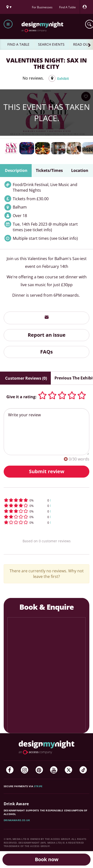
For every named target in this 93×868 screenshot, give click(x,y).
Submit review (47, 471)
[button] (46, 500)
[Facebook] (10, 770)
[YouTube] (54, 770)
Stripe (38, 786)
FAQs (46, 352)
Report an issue (47, 335)
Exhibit (63, 78)
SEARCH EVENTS (51, 44)
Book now (47, 859)
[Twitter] (68, 770)
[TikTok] (83, 770)
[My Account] (86, 7)
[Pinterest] (39, 770)
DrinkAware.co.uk (17, 820)
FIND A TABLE (18, 44)
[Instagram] (25, 770)
